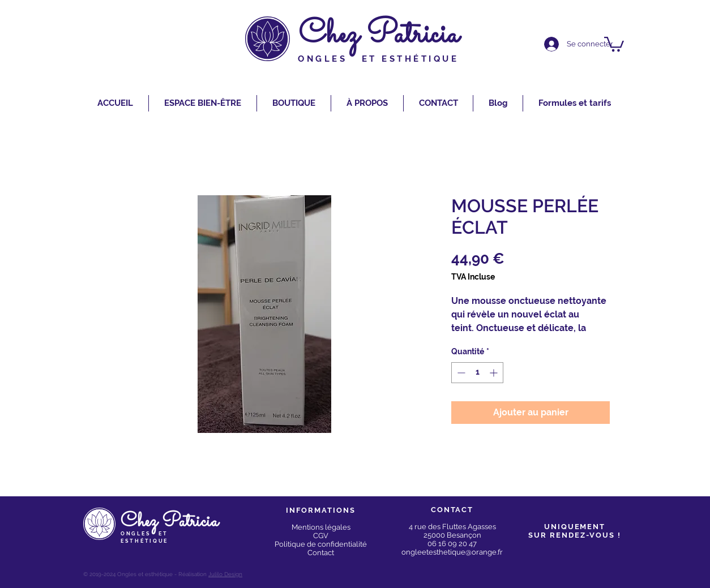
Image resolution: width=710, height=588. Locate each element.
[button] (614, 43)
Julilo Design (225, 574)
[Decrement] (460, 373)
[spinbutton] (477, 373)
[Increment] (495, 373)
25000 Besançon (452, 535)
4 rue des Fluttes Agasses (452, 527)
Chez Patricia (379, 35)
